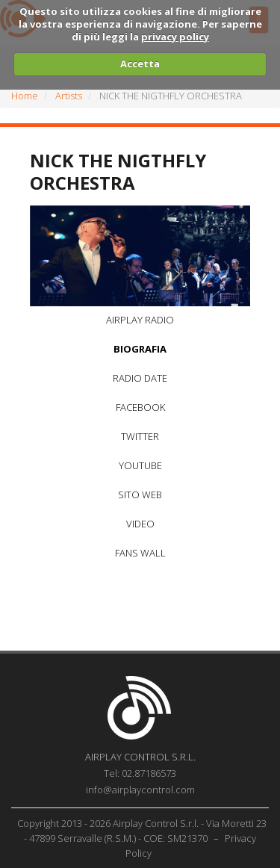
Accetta (140, 63)
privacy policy (175, 37)
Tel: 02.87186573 (140, 773)
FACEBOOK (140, 407)
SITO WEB (140, 495)
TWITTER (140, 436)
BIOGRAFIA (140, 349)
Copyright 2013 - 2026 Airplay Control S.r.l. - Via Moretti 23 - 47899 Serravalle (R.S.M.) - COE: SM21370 (142, 831)
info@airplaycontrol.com (140, 790)
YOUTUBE (140, 465)
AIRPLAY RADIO (140, 320)
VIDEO (140, 524)
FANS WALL (140, 553)
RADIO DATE (140, 378)
